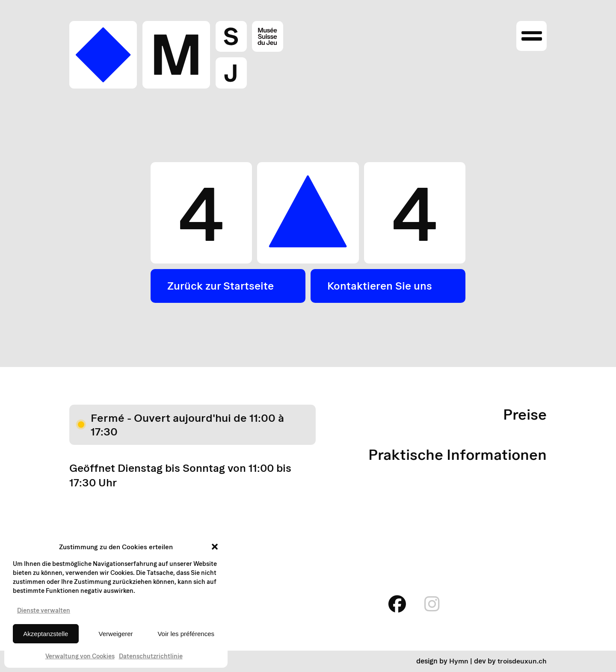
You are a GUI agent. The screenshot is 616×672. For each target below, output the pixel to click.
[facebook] (394, 605)
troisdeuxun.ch (522, 662)
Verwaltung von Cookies (80, 656)
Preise (524, 415)
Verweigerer (116, 634)
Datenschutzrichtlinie (151, 656)
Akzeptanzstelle (46, 634)
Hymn (458, 662)
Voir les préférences (186, 634)
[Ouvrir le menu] (532, 37)
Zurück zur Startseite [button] (222, 286)
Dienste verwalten (44, 610)
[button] (215, 547)
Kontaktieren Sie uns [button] (381, 286)
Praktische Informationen (455, 455)
